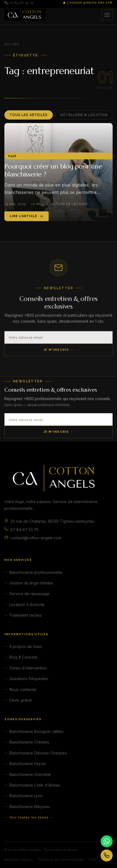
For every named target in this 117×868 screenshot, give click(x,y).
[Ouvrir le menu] (107, 15)
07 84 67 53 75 (19, 3)
